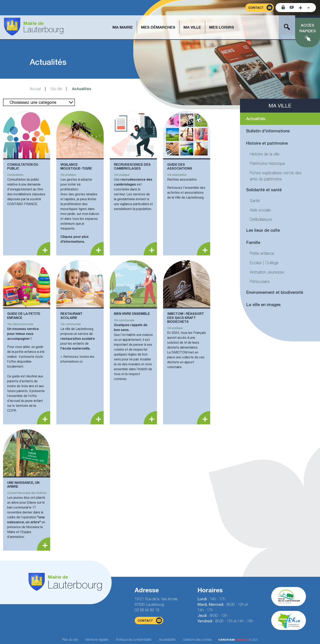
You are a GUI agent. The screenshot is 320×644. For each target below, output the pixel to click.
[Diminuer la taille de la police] (308, 8)
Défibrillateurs (261, 219)
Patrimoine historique (267, 163)
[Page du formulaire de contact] (260, 8)
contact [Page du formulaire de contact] (150, 621)
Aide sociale (260, 210)
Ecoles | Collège (264, 263)
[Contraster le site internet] (292, 8)
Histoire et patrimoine (267, 143)
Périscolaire (260, 281)
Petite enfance (262, 253)
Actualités (256, 119)
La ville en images (263, 305)
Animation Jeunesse (267, 272)
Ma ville (56, 89)
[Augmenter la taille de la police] (301, 8)
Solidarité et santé (264, 190)
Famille (253, 242)
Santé (255, 201)
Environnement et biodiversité (275, 292)
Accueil (35, 89)
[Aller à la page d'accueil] (34, 27)
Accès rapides (308, 28)
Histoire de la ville (265, 154)
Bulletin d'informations (268, 131)
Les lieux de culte (263, 230)
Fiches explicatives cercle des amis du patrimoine (276, 176)
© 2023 (238, 640)
